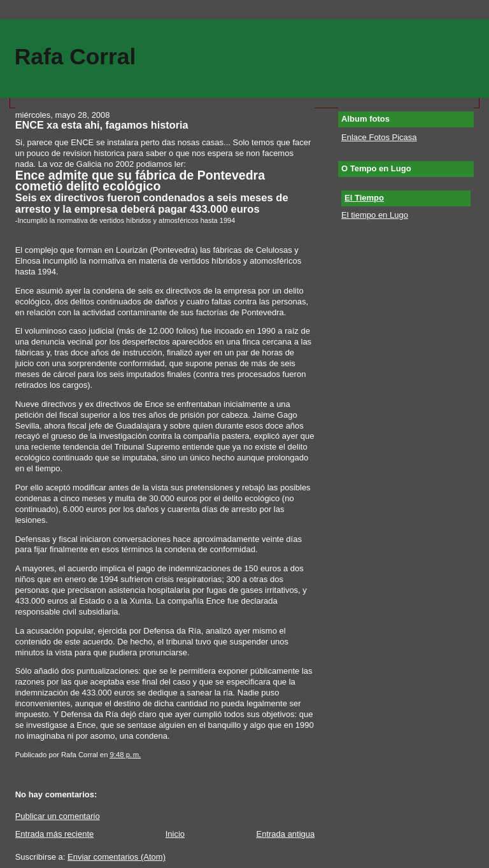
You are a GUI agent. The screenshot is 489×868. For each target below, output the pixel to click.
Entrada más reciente (55, 834)
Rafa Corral (75, 56)
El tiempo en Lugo (375, 215)
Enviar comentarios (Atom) (117, 857)
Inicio (175, 834)
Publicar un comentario (58, 816)
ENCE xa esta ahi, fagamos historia (102, 125)
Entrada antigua (285, 834)
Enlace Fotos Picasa (379, 137)
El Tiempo (364, 198)
